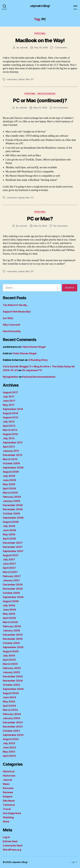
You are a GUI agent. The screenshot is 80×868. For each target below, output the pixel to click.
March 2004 (10, 710)
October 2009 (11, 463)
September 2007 (13, 551)
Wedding (8, 817)
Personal (40, 33)
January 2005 (11, 672)
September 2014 (13, 409)
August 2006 (11, 601)
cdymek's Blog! (40, 6)
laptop (21, 79)
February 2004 (12, 714)
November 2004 (13, 681)
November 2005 (13, 639)
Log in (6, 837)
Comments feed (13, 846)
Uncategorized (46, 94)
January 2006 (11, 630)
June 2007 (9, 564)
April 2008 (9, 539)
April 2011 (9, 447)
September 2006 (13, 597)
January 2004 (11, 718)
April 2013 (9, 426)
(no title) (8, 318)
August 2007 (11, 555)
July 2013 (9, 422)
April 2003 (9, 756)
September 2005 (13, 647)
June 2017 (9, 401)
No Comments (61, 108)
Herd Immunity (12, 331)
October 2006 (11, 593)
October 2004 (11, 685)
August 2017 (10, 392)
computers (12, 79)
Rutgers (8, 796)
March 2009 (10, 493)
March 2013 (10, 430)
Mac (28, 79)
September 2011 (13, 442)
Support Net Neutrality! (17, 312)
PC (32, 79)
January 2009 (11, 501)
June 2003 (9, 747)
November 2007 (13, 547)
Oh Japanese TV (32, 370)
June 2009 (9, 480)
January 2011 (11, 451)
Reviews (8, 792)
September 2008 (13, 518)
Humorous (9, 776)
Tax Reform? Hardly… (16, 305)
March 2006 (10, 622)
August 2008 (11, 522)
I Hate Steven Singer (34, 347)
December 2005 (13, 635)
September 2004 (13, 689)
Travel (7, 809)
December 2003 (13, 722)
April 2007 (9, 568)
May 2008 (9, 534)
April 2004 (9, 706)
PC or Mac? (40, 219)
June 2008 (9, 530)
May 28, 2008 (41, 48)
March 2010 (10, 459)
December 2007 (13, 543)
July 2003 (9, 743)
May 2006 (9, 614)
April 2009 (9, 488)
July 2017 (9, 397)
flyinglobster (11, 377)
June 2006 (9, 610)
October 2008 (11, 514)
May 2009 (9, 484)
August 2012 (10, 434)
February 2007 (12, 576)
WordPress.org (12, 850)
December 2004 (13, 676)
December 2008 (13, 505)
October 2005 (11, 643)
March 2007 (10, 572)
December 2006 (13, 585)
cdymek (24, 48)
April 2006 (9, 618)
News (6, 784)
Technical (9, 805)
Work (6, 822)
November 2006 (13, 589)
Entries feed (10, 841)
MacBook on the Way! (40, 40)
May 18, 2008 (40, 226)
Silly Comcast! (11, 325)
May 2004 (9, 702)
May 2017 (9, 405)
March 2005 (10, 664)
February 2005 (12, 668)
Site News (9, 801)
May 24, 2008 (40, 108)
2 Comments (61, 48)
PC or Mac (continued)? (40, 100)
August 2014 (10, 413)
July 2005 (9, 656)
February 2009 (12, 497)
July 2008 (9, 526)
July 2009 (9, 476)
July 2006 (9, 605)
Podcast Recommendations (39, 377)
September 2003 (13, 735)
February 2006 (12, 626)
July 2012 (9, 438)
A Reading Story (38, 360)
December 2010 (13, 455)
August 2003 (11, 739)
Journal (7, 780)
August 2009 (11, 472)
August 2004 (11, 693)
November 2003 (13, 727)
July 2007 (9, 559)
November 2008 (13, 509)
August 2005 (11, 651)
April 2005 (9, 660)
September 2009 (13, 468)
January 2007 (11, 580)
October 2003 (11, 731)
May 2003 (9, 752)
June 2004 (9, 697)
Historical (9, 771)
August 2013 (10, 417)
